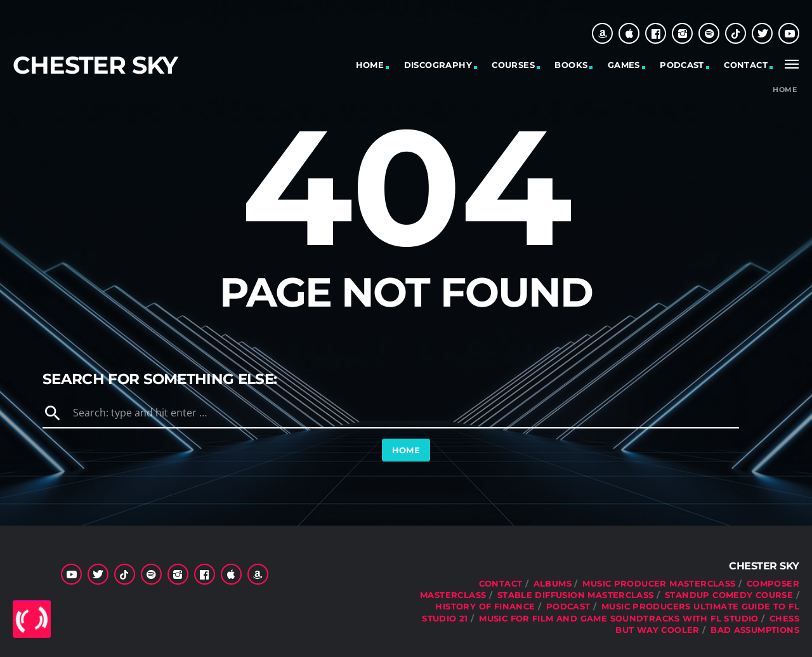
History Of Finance (485, 606)
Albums (553, 583)
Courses (513, 65)
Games (624, 65)
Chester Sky (95, 65)
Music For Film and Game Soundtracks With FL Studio (619, 618)
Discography (438, 65)
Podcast (682, 65)
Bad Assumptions (755, 630)
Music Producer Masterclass (659, 583)
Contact (746, 65)
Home (370, 65)
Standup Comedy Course (729, 595)
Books (571, 65)
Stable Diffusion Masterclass (576, 595)
